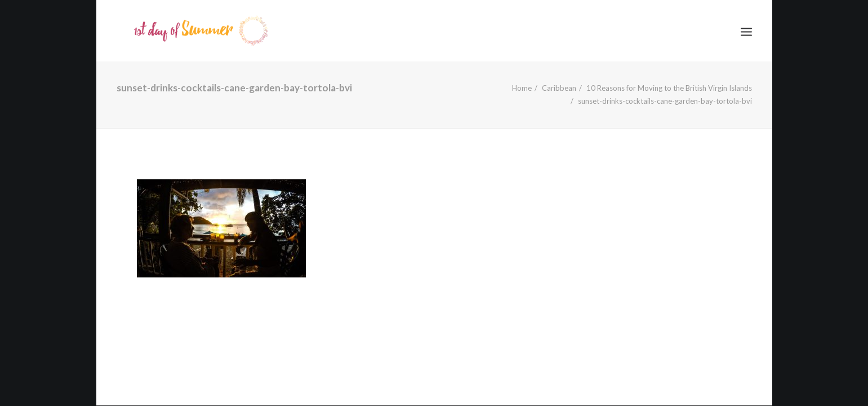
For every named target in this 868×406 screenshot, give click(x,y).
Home (522, 88)
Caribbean (559, 88)
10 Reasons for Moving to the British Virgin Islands (669, 88)
